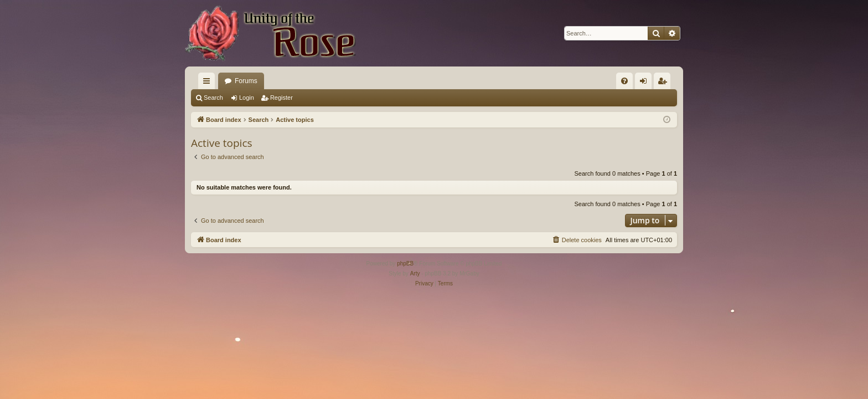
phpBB (405, 264)
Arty (415, 273)
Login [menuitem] (646, 83)
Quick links (209, 83)
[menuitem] (624, 81)
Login (247, 98)
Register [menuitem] (665, 83)
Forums (246, 81)
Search (213, 98)
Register (281, 98)
